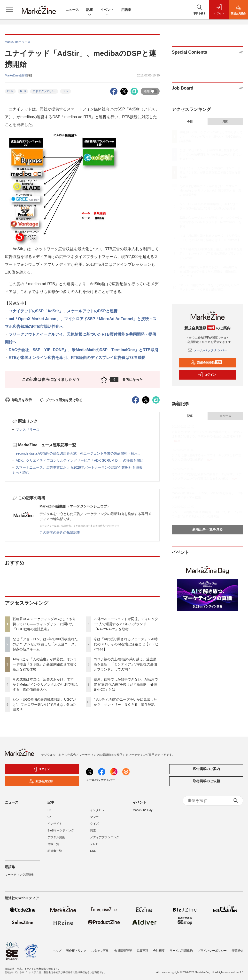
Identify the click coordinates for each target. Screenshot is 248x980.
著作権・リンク (76, 951)
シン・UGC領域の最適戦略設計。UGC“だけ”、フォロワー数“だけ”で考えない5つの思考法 (44, 705)
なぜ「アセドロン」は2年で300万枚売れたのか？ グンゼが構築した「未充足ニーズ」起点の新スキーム (45, 644)
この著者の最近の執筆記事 (60, 532)
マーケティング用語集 (19, 875)
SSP (65, 91)
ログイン (207, 375)
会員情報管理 (123, 951)
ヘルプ (57, 951)
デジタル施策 (56, 837)
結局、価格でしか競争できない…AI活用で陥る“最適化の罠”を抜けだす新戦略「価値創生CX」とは (126, 684)
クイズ (94, 824)
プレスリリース (28, 430)
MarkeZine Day (143, 810)
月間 (225, 122)
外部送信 (237, 951)
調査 (93, 831)
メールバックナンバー (208, 350)
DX (50, 810)
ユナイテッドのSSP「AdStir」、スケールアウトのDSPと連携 (63, 311)
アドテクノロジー (44, 91)
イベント (107, 10)
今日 (190, 122)
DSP (10, 91)
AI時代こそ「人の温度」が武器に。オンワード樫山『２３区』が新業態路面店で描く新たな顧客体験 (45, 664)
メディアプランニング (105, 837)
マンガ (94, 817)
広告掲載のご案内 (206, 769)
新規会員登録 (206, 363)
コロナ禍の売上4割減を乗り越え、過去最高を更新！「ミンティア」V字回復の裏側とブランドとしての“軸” (125, 664)
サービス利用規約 (181, 951)
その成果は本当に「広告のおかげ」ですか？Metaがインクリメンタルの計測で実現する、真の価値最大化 (45, 684)
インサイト (55, 824)
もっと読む (21, 473)
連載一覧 (53, 844)
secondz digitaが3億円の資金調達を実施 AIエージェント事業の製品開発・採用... (78, 453)
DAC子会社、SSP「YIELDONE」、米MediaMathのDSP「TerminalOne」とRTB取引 (84, 350)
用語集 (126, 10)
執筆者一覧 (55, 851)
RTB (23, 91)
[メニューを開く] (10, 10)
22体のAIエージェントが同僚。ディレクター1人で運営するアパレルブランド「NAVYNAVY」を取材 (126, 624)
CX (50, 817)
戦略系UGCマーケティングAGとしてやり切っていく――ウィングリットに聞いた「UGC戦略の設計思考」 (44, 624)
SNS (93, 851)
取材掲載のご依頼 (206, 781)
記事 (90, 10)
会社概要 (159, 951)
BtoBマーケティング (61, 831)
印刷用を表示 (18, 400)
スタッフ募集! (100, 951)
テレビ (94, 844)
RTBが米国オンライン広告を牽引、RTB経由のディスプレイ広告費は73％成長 (77, 358)
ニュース (72, 10)
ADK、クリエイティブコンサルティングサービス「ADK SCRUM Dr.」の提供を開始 (80, 460)
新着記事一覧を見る (208, 529)
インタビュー (99, 810)
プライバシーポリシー (212, 951)
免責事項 (142, 951)
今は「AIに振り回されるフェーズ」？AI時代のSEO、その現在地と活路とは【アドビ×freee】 (126, 644)
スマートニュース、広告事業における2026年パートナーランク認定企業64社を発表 (79, 467)
